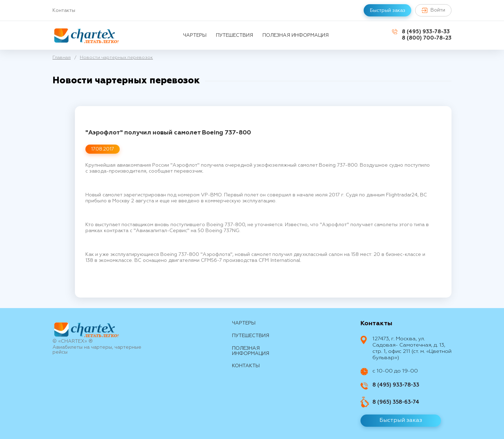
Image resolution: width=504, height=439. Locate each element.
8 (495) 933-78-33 (426, 32)
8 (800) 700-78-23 (427, 38)
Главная (62, 58)
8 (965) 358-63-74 (396, 402)
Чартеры (195, 35)
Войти (433, 10)
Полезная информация (296, 35)
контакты (246, 366)
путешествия (234, 35)
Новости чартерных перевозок (116, 58)
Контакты (64, 11)
